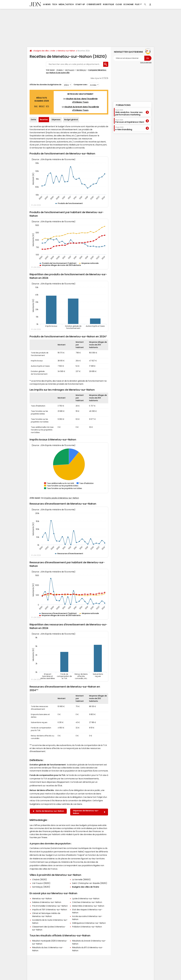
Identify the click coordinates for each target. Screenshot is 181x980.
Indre (53, 51)
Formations (123, 105)
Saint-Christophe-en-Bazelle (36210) (90, 883)
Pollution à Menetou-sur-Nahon (87, 927)
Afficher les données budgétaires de (45, 85)
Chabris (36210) (39, 879)
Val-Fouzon (70, 70)
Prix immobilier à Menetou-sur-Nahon (50, 906)
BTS (47, 106)
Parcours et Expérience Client (130, 121)
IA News (47, 4)
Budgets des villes (42, 51)
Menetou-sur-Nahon (66, 51)
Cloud (119, 4)
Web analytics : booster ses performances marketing (129, 112)
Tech (55, 4)
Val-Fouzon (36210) (41, 883)
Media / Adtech (66, 4)
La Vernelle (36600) (81, 879)
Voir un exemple (146, 63)
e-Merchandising (124, 128)
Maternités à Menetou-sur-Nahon (88, 906)
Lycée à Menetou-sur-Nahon (86, 898)
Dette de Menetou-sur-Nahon (48, 811)
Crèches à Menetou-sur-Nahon (87, 902)
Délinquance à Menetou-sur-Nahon (89, 923)
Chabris (60, 70)
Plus (138, 4)
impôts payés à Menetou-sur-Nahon (62, 498)
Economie (128, 4)
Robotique (108, 4)
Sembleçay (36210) (41, 887)
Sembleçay (81, 70)
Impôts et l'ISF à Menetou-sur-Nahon (50, 910)
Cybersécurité (94, 4)
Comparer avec (80, 85)
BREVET (42, 106)
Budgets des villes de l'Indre (86, 887)
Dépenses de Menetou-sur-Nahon (89, 812)
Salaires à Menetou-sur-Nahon (47, 902)
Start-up (80, 4)
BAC (36, 106)
